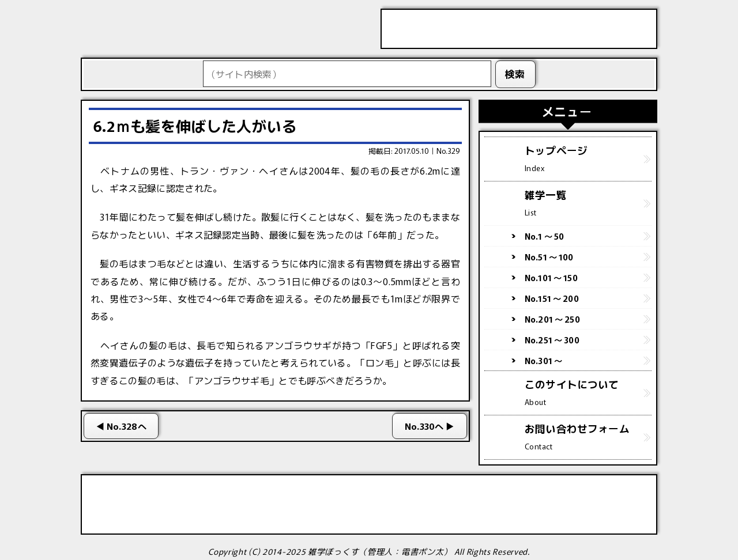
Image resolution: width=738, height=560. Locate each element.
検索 (515, 74)
